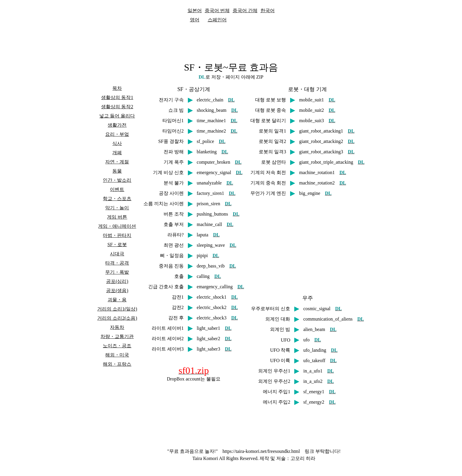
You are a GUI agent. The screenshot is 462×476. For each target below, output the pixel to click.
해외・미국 (117, 355)
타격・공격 (117, 263)
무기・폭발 (117, 272)
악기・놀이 (117, 208)
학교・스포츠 (117, 199)
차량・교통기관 (117, 336)
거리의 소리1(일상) (117, 309)
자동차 (117, 327)
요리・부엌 (117, 134)
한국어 (268, 11)
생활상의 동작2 (117, 107)
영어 (195, 20)
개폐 (117, 153)
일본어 (195, 11)
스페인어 (217, 20)
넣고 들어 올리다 (117, 116)
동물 (117, 171)
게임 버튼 (117, 217)
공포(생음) (117, 290)
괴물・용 (117, 300)
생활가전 (117, 125)
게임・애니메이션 (117, 226)
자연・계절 (117, 162)
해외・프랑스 (117, 364)
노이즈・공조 (117, 346)
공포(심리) (117, 281)
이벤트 (117, 189)
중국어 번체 (217, 11)
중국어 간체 (245, 11)
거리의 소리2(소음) (117, 318)
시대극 (117, 254)
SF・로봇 (117, 245)
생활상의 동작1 (117, 97)
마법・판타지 (117, 235)
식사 (117, 143)
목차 (117, 88)
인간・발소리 (117, 180)
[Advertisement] (231, 41)
